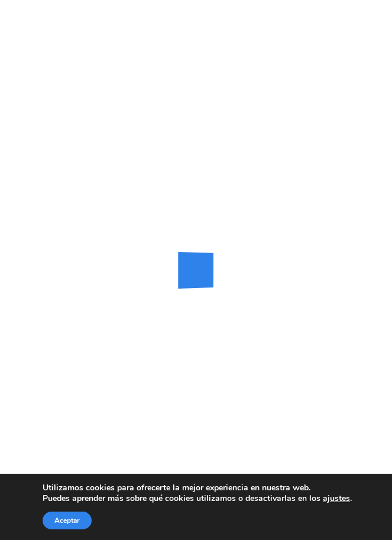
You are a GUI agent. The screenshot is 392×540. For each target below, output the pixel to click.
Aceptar (67, 520)
